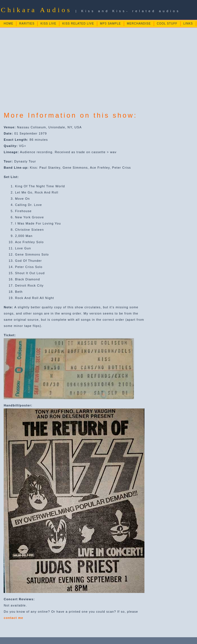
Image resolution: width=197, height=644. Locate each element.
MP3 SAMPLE (111, 24)
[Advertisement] (99, 67)
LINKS (188, 24)
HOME (8, 24)
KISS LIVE (48, 24)
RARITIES (27, 24)
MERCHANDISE (139, 24)
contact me (13, 618)
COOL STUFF (167, 24)
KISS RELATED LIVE (78, 24)
